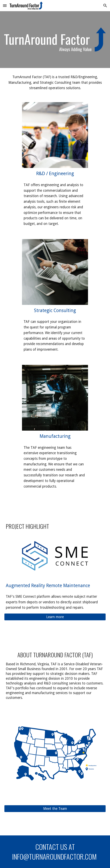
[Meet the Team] (55, 809)
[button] (5, 5)
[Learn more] (55, 617)
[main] (55, 83)
